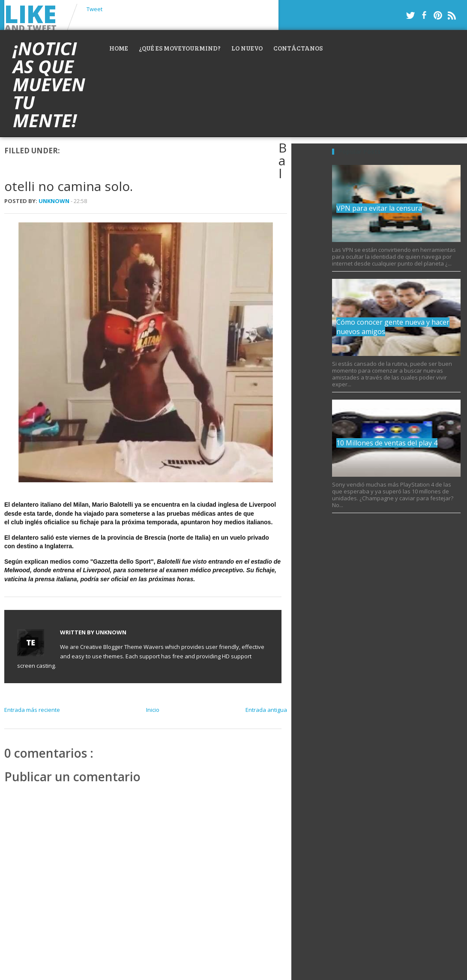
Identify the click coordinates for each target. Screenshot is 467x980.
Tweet (94, 9)
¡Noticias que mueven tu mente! (49, 84)
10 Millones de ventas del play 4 (387, 443)
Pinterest (438, 15)
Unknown (55, 201)
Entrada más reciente (32, 710)
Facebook (424, 15)
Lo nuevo (247, 48)
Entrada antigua (266, 710)
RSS (452, 15)
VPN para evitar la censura (379, 208)
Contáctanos (298, 48)
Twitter (410, 15)
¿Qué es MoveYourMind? (180, 48)
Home (119, 48)
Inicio (153, 710)
